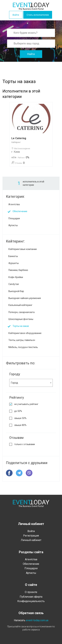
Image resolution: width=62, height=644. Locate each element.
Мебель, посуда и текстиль (23, 347)
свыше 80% (20, 425)
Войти (16, 15)
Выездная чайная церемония (25, 298)
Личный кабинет (31, 540)
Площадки (14, 218)
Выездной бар (16, 291)
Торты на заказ (21, 326)
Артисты (13, 225)
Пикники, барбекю (18, 270)
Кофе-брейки (16, 277)
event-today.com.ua (37, 620)
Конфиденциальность (31, 601)
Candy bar (14, 284)
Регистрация (31, 536)
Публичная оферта (31, 597)
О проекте (31, 592)
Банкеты (13, 256)
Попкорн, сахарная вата (21, 312)
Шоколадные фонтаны (21, 319)
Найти (31, 54)
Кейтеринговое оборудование (25, 333)
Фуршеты (14, 263)
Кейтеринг (16, 142)
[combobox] (31, 383)
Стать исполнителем (38, 15)
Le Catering (19, 138)
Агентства (14, 204)
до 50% (18, 411)
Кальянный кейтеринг (20, 305)
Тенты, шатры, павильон (22, 340)
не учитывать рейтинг (26, 404)
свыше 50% (20, 418)
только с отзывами (25, 444)
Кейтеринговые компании (23, 249)
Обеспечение (20, 211)
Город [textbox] (14, 383)
